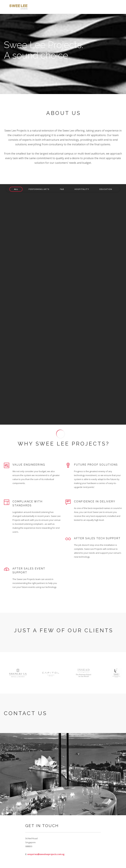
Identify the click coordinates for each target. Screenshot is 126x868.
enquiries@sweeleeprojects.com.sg (46, 854)
